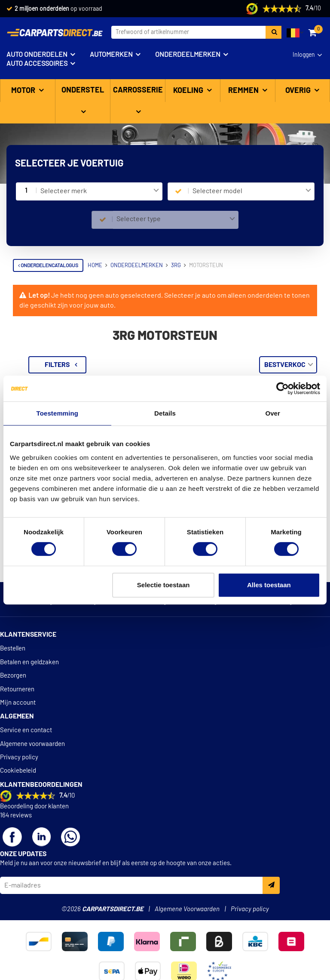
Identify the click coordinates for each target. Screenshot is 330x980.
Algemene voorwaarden (32, 744)
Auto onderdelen (37, 55)
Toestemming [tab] (58, 413)
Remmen (244, 91)
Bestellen (13, 649)
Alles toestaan (269, 585)
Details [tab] (165, 413)
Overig (299, 91)
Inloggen (304, 55)
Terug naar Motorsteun (54, 361)
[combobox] (100, 191)
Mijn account (18, 703)
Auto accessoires (37, 64)
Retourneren (17, 689)
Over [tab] (273, 413)
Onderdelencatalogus (48, 265)
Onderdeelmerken (188, 55)
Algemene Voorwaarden (187, 909)
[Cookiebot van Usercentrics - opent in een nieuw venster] (283, 388)
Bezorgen (13, 676)
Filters (171, 365)
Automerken (111, 55)
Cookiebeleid (18, 771)
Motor (24, 91)
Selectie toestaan (163, 585)
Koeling (189, 91)
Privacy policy (19, 757)
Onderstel (83, 90)
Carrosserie (138, 90)
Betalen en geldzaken (29, 662)
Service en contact (26, 730)
